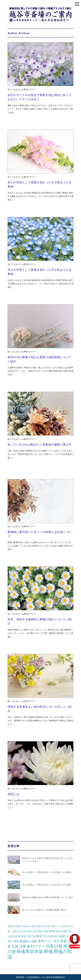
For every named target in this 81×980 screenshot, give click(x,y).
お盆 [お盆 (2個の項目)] (10, 936)
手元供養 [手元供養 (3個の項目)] (48, 936)
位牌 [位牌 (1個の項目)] (63, 926)
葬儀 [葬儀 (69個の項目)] (48, 951)
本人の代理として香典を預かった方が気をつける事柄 (47, 872)
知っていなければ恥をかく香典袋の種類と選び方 (40, 445)
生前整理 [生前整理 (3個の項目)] (37, 936)
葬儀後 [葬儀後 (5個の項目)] (24, 941)
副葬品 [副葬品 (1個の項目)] (29, 931)
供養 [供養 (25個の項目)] (50, 946)
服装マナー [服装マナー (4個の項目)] (66, 936)
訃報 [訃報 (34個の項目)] (58, 946)
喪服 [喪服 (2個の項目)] (64, 931)
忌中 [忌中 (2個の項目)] (69, 931)
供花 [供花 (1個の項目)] (38, 926)
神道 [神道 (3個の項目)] (23, 936)
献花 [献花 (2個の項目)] (59, 931)
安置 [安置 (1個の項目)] (35, 931)
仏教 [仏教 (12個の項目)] (15, 946)
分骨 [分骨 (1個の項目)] (23, 931)
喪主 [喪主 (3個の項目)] (56, 936)
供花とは (13, 794)
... (15, 112)
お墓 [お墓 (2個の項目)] (45, 931)
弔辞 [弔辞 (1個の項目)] (43, 926)
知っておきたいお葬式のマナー (22, 89)
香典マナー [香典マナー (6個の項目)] (45, 941)
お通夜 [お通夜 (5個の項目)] (33, 941)
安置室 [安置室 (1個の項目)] (11, 926)
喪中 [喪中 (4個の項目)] (10, 941)
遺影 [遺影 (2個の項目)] (40, 931)
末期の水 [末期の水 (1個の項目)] (16, 931)
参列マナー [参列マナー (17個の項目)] (36, 946)
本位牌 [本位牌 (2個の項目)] (16, 936)
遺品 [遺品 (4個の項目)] (16, 941)
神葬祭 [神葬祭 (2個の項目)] (52, 931)
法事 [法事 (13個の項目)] (23, 946)
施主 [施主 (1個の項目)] (68, 926)
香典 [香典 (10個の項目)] (64, 941)
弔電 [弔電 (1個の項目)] (48, 926)
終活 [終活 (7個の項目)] (57, 941)
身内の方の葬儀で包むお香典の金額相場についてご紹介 (48, 897)
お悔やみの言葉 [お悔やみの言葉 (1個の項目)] (28, 926)
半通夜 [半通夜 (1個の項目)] (17, 926)
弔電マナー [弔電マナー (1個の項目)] (56, 926)
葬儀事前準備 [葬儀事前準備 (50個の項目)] (30, 952)
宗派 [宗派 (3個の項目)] (29, 936)
